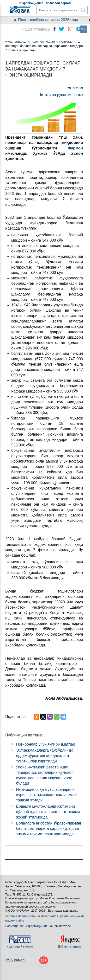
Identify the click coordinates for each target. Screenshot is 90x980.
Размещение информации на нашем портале (38, 926)
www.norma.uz (15, 42)
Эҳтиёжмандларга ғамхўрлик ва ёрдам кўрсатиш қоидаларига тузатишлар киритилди (45, 756)
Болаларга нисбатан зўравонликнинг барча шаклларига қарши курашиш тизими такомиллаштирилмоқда (49, 829)
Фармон (75, 148)
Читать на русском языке (61, 95)
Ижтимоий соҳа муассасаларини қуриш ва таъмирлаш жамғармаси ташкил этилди (47, 795)
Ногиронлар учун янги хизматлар (46, 744)
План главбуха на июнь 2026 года (51, 20)
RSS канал (15, 960)
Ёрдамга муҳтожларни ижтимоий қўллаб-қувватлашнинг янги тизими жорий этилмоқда (48, 812)
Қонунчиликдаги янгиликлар (52, 42)
